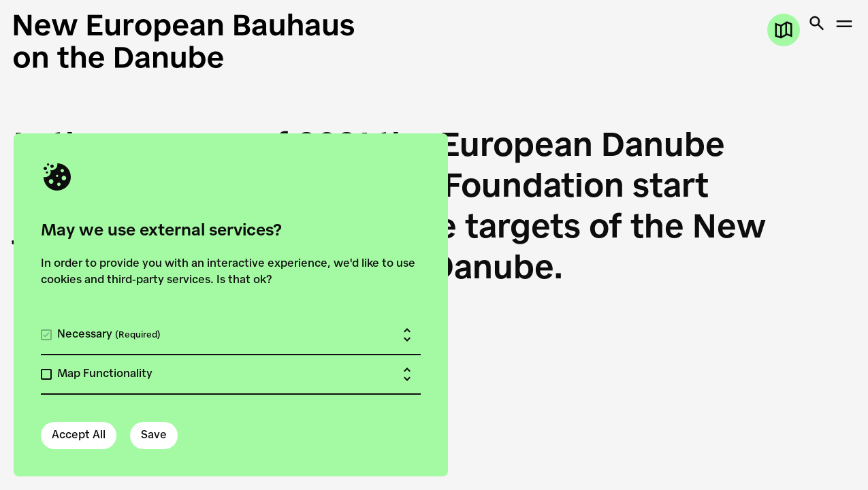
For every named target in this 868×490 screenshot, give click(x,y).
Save (154, 436)
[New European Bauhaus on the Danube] (224, 41)
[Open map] (784, 30)
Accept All (79, 436)
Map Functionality (105, 374)
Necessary (109, 335)
